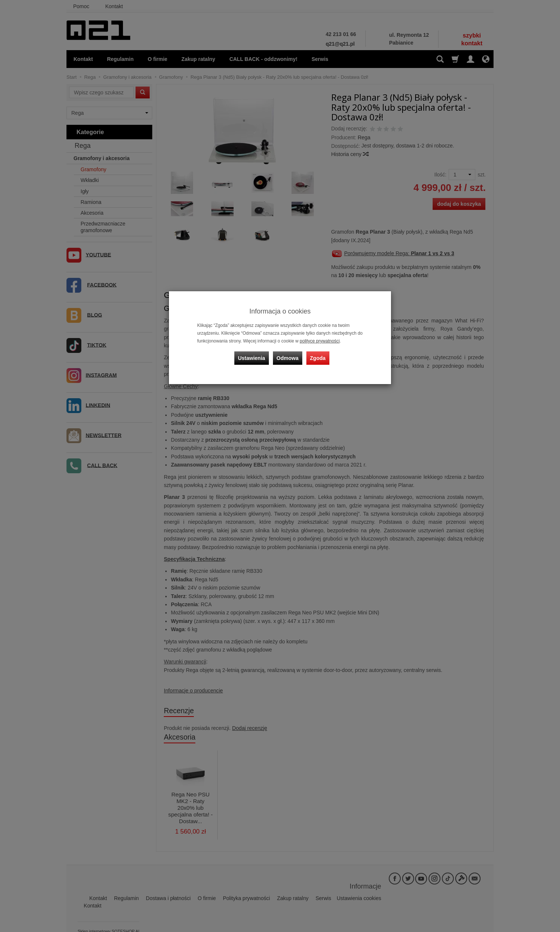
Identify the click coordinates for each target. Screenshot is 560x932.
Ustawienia (252, 357)
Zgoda (318, 357)
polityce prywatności (319, 341)
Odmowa (288, 357)
